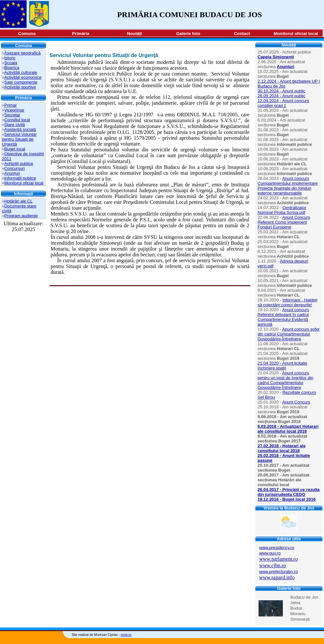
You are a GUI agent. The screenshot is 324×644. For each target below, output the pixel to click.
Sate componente (21, 82)
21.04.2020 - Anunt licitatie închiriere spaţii (282, 366)
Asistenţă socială (20, 129)
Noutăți (134, 34)
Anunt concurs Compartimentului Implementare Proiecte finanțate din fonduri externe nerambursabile (288, 186)
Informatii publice (20, 178)
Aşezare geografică (22, 53)
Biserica (12, 68)
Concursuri (14, 168)
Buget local (15, 149)
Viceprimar (14, 110)
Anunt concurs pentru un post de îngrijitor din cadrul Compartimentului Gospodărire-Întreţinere (285, 380)
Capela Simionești (276, 57)
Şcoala (11, 63)
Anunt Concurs (296, 402)
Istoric (10, 58)
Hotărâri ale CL (18, 201)
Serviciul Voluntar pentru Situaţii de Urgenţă (19, 139)
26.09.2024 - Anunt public (281, 96)
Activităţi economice (23, 77)
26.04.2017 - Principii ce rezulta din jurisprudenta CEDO (289, 492)
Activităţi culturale (21, 72)
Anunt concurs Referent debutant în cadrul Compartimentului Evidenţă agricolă (283, 317)
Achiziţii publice (19, 164)
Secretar (12, 115)
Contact (242, 34)
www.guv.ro (270, 553)
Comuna (27, 34)
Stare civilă (15, 125)
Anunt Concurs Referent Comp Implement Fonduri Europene (284, 222)
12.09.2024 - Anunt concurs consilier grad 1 (283, 103)
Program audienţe (21, 216)
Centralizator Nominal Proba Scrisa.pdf (282, 210)
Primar (10, 105)
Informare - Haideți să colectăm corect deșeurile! (287, 302)
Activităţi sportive (20, 87)
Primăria (81, 34)
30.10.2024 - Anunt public (281, 91)
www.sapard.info (277, 577)
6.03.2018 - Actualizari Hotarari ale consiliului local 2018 (288, 429)
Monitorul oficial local (296, 34)
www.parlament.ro (278, 559)
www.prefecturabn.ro (278, 572)
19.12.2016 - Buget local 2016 (287, 499)
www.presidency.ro (277, 548)
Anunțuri (12, 173)
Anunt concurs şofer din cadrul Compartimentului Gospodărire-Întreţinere (289, 334)
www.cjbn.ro (273, 565)
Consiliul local (17, 120)
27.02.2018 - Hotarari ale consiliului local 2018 (282, 448)
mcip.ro (126, 635)
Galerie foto (188, 34)
